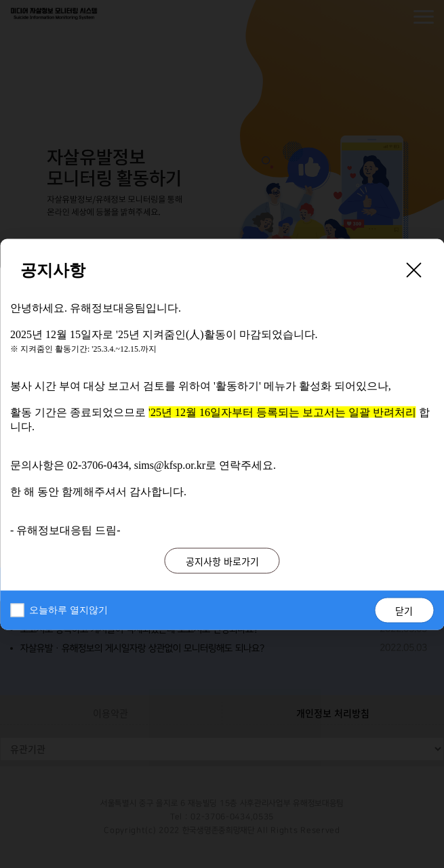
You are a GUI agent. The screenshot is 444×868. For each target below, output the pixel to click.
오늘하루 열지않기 (68, 609)
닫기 (404, 610)
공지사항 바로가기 (222, 560)
